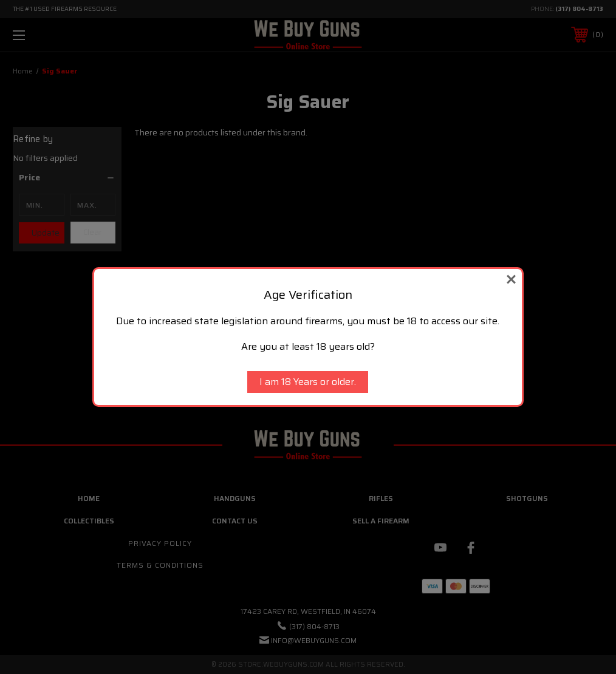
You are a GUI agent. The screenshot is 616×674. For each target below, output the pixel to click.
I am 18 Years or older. (308, 382)
